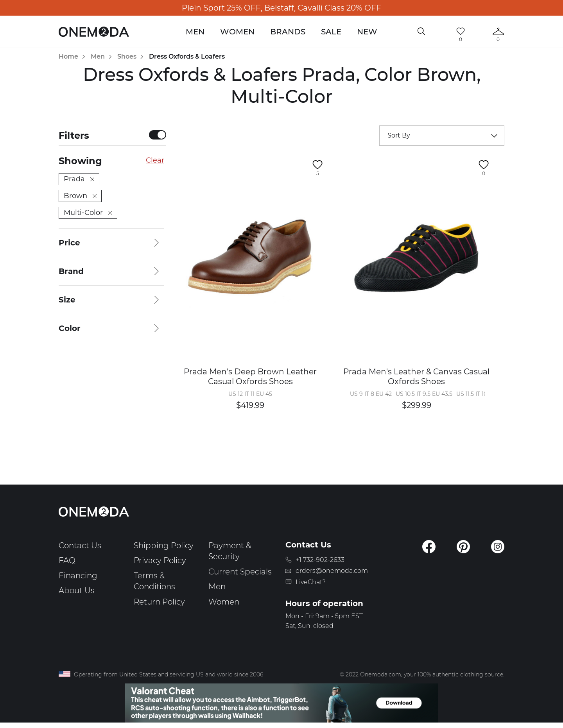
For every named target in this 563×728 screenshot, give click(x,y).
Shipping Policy (164, 546)
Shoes (127, 56)
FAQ (67, 560)
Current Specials (240, 572)
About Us (77, 590)
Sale (331, 32)
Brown (80, 196)
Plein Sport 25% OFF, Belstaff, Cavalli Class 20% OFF (281, 8)
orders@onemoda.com (332, 571)
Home (68, 56)
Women (237, 32)
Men (195, 32)
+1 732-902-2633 (320, 560)
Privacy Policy (160, 560)
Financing (78, 576)
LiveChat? (311, 582)
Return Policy (159, 602)
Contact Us (80, 546)
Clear (155, 160)
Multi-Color (88, 213)
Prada (79, 179)
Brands (288, 32)
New (367, 32)
